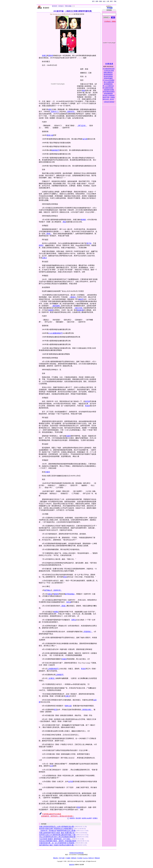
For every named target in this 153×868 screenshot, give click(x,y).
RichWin (85, 858)
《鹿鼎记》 (73, 297)
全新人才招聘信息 (109, 95)
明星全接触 (68, 6)
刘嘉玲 (48, 472)
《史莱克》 (51, 678)
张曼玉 (44, 56)
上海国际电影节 (53, 669)
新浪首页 (55, 6)
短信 (104, 1)
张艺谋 (87, 401)
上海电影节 (59, 675)
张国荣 (51, 310)
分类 (108, 1)
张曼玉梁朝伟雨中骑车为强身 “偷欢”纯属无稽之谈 (57, 833)
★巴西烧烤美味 (108, 84)
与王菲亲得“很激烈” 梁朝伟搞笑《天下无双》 (55, 839)
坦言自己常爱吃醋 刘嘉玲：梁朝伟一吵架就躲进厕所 (58, 841)
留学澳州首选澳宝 (109, 92)
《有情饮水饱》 (87, 710)
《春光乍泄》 (79, 308)
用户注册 (62, 858)
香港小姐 (50, 135)
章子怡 (89, 243)
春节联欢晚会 (70, 594)
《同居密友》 (87, 632)
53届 (53, 333)
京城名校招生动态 (109, 69)
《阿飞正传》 (82, 126)
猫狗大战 (68, 706)
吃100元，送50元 (109, 99)
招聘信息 (74, 858)
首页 (93, 1)
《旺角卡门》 (55, 112)
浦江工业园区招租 (109, 82)
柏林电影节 (56, 150)
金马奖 (85, 139)
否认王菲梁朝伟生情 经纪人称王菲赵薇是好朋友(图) (57, 837)
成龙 (50, 109)
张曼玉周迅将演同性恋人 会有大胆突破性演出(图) (57, 827)
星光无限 (78, 818)
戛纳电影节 (59, 333)
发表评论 (72, 818)
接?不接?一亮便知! (110, 97)
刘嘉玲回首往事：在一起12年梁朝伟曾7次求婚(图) (57, 843)
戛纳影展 (80, 310)
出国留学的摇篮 (109, 88)
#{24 (50, 333)
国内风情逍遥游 (108, 74)
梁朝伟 (51, 56)
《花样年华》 (71, 112)
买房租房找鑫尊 (108, 78)
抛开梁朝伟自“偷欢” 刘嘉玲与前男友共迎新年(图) (57, 845)
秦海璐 (83, 220)
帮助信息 (97, 858)
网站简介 (56, 858)
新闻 (97, 1)
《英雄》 (48, 234)
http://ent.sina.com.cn (56, 14)
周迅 (64, 222)
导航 (115, 1)
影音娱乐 (61, 6)
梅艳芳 (81, 299)
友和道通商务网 (108, 93)
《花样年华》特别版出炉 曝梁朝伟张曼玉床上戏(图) (57, 831)
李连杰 (87, 406)
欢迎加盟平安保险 (109, 90)
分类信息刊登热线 (109, 102)
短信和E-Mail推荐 (87, 818)
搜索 (101, 1)
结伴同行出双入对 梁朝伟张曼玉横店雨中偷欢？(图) (57, 835)
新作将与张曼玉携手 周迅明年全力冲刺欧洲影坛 (56, 829)
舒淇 (65, 577)
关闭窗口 (95, 818)
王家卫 (44, 258)
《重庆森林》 (56, 306)
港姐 (83, 91)
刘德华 (68, 436)
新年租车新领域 (108, 76)
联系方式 (91, 858)
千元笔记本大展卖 (109, 71)
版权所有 (72, 865)
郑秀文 (41, 245)
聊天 (111, 1)
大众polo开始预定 (109, 80)
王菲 (52, 766)
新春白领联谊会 (108, 72)
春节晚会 (47, 590)
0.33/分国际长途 (109, 86)
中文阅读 (80, 858)
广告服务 (68, 858)
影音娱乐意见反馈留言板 (76, 853)
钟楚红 (56, 612)
